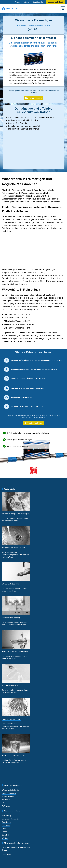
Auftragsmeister (20, 847)
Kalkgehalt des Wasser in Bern (14, 548)
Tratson (5, 850)
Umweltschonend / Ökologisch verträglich (28, 378)
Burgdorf (5, 835)
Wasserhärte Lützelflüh (11, 584)
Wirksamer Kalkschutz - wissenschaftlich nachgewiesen (34, 369)
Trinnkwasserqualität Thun (12, 685)
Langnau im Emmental (10, 819)
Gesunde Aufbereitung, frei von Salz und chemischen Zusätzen (37, 360)
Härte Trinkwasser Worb (11, 719)
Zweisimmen (7, 822)
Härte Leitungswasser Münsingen (15, 652)
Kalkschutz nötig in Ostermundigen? (16, 514)
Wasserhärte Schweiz (10, 790)
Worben (5, 838)
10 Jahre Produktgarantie (21, 397)
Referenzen (6, 806)
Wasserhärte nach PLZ (11, 796)
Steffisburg (6, 825)
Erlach (4, 832)
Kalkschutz (6, 800)
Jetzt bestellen (38, 2)
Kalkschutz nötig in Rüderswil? (14, 756)
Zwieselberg (7, 816)
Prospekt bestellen (22, 2)
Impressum (6, 855)
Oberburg (6, 828)
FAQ (4, 803)
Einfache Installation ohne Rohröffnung (27, 406)
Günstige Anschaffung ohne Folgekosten (28, 388)
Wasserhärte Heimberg (11, 618)
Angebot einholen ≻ (56, 2)
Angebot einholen (33, 98)
